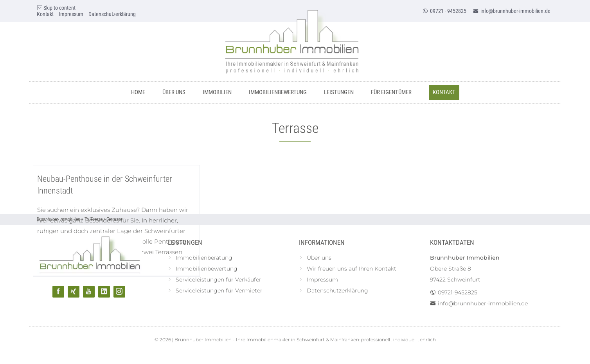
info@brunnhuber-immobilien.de (512, 11)
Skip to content (56, 8)
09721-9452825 (458, 292)
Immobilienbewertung (278, 92)
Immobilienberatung (204, 258)
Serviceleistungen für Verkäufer (219, 280)
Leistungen (339, 92)
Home (138, 92)
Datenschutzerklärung (112, 14)
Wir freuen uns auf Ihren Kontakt (352, 269)
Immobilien (217, 92)
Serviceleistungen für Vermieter (219, 290)
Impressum (71, 14)
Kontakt (45, 14)
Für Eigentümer (391, 92)
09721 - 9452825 (444, 11)
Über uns (174, 92)
